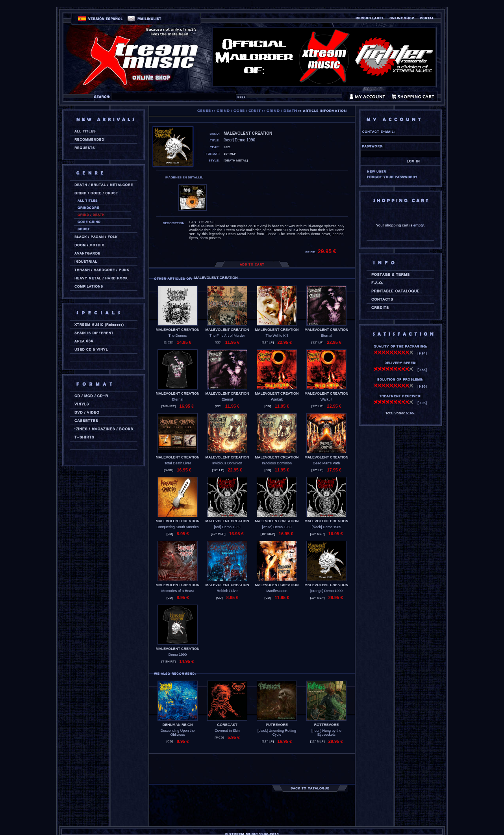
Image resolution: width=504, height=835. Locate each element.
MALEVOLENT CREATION (178, 330)
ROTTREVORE (327, 725)
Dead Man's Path (327, 463)
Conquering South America (178, 527)
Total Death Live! (177, 463)
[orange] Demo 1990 (326, 591)
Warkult (277, 399)
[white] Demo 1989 (277, 527)
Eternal (327, 336)
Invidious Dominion (227, 463)
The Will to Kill (277, 336)
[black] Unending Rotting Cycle (277, 733)
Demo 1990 (178, 655)
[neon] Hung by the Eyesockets (326, 733)
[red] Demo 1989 (227, 527)
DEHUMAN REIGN (177, 725)
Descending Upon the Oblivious (178, 733)
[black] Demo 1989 (326, 527)
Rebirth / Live (227, 591)
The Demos (178, 336)
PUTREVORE (277, 725)
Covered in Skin (227, 731)
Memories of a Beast (178, 591)
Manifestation (277, 591)
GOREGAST (227, 725)
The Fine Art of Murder (227, 336)
